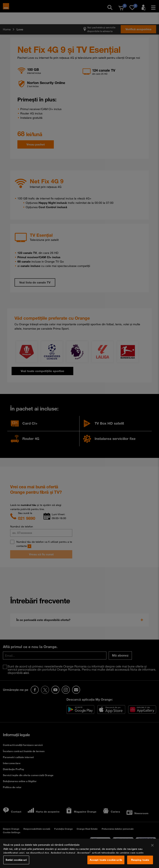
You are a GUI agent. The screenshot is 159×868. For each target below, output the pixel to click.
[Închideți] (152, 845)
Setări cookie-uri (16, 860)
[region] (79, 853)
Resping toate (140, 860)
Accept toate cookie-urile (106, 860)
